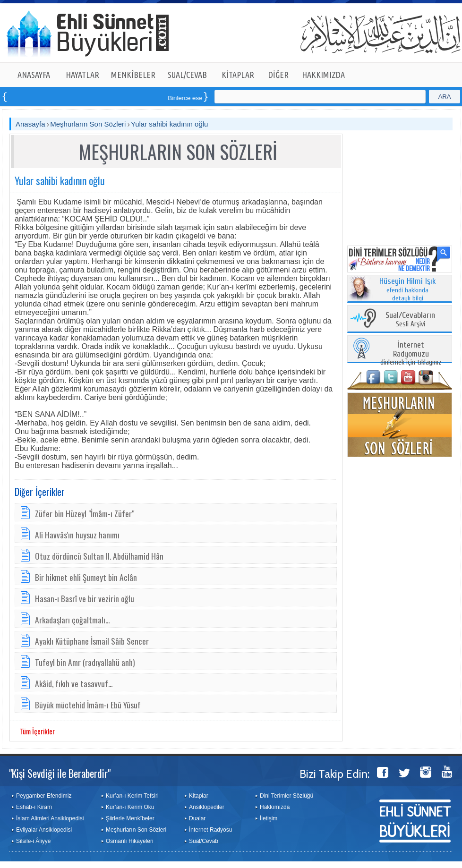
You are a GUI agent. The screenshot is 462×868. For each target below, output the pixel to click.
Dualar (197, 818)
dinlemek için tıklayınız (411, 354)
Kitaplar (199, 796)
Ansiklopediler (207, 807)
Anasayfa (30, 124)
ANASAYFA (34, 75)
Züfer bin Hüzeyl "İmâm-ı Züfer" (85, 513)
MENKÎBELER (133, 75)
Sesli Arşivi (410, 320)
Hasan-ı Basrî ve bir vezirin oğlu (85, 598)
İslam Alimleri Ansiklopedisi (50, 818)
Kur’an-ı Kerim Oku (130, 807)
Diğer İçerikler (40, 492)
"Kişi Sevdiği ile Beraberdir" (60, 773)
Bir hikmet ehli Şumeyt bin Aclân (86, 577)
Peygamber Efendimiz (44, 796)
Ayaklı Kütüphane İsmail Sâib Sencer (92, 641)
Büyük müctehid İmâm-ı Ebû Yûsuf (88, 705)
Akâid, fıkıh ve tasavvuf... (74, 683)
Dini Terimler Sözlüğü (287, 796)
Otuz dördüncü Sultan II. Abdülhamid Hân (99, 556)
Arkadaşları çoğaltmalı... (72, 620)
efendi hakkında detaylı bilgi (408, 290)
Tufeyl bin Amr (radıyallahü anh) (85, 662)
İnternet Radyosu (210, 830)
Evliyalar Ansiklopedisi (44, 830)
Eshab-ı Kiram (34, 807)
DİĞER (278, 75)
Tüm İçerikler (37, 731)
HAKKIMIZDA (323, 75)
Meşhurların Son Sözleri (88, 124)
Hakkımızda (275, 807)
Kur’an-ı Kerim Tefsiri (132, 796)
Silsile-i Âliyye (33, 841)
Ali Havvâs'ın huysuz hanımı (77, 535)
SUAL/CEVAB (187, 75)
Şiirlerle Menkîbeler (130, 818)
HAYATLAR (82, 75)
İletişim (269, 818)
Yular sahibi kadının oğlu (169, 124)
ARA (445, 97)
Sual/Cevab (204, 841)
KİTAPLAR (238, 75)
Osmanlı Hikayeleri (130, 841)
